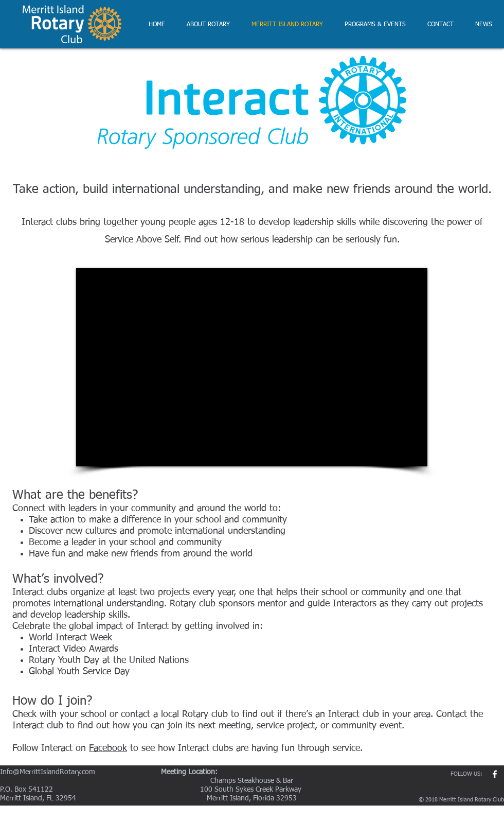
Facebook (108, 748)
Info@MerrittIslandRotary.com (48, 772)
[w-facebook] (495, 774)
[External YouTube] (252, 367)
